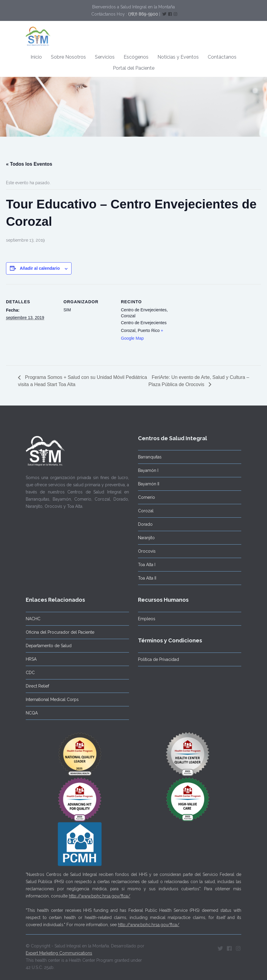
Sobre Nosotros (68, 57)
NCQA (32, 713)
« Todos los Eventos (29, 164)
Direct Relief (37, 686)
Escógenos (136, 57)
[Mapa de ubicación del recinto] (210, 325)
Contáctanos (222, 57)
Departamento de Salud (49, 646)
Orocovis (147, 551)
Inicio (36, 57)
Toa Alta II (147, 578)
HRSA (31, 659)
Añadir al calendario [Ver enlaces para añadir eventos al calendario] (40, 268)
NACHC (33, 619)
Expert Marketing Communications (59, 953)
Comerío (147, 497)
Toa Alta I (147, 565)
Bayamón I (148, 470)
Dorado (145, 524)
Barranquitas (150, 457)
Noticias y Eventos (178, 57)
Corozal (146, 511)
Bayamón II (149, 484)
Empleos (147, 619)
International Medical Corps (52, 699)
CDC (30, 673)
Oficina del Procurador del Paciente (60, 632)
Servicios (105, 57)
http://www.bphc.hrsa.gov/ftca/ (100, 896)
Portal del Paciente (134, 68)
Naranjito (146, 538)
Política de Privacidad (158, 659)
